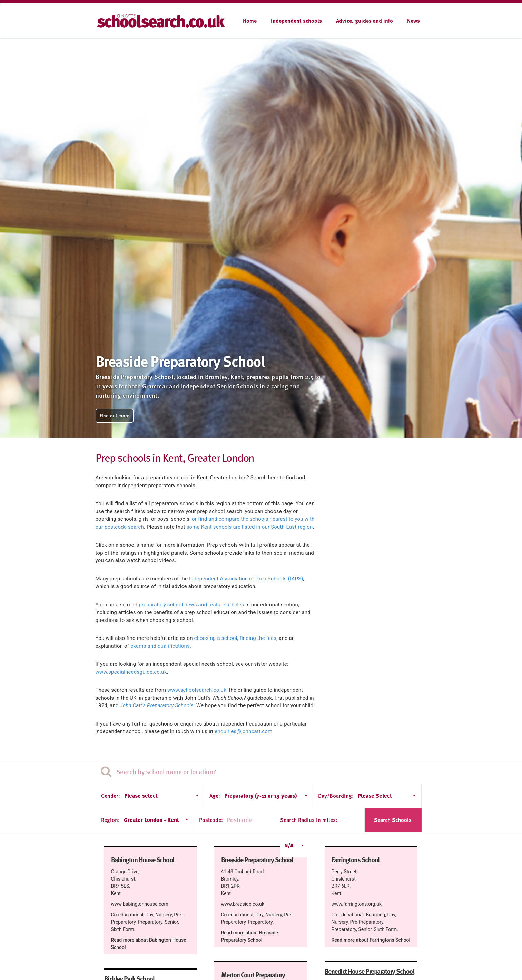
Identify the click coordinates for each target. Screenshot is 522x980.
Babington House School (143, 859)
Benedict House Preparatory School (370, 971)
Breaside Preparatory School (257, 859)
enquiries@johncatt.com (243, 731)
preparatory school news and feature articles (191, 605)
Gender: (111, 796)
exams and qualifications (160, 646)
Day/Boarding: (336, 796)
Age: (215, 796)
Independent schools (296, 21)
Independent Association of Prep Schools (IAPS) (246, 579)
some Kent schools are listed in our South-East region (250, 527)
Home (250, 21)
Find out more (115, 416)
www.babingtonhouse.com (140, 904)
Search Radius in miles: (309, 820)
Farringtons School (356, 859)
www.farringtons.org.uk (357, 904)
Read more (123, 940)
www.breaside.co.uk (243, 904)
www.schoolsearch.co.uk (197, 690)
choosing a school (216, 638)
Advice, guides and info (365, 21)
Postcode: (211, 820)
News (413, 21)
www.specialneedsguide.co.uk (131, 672)
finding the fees (258, 638)
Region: (110, 820)
